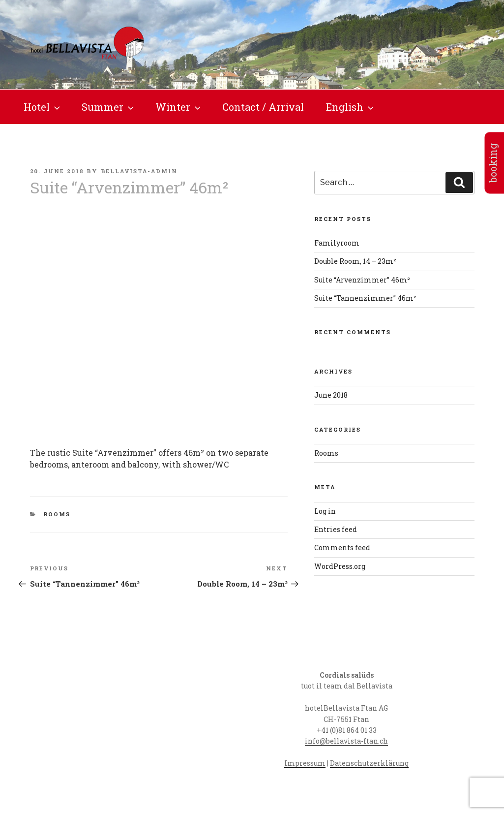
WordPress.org (340, 566)
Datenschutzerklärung (369, 763)
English (351, 107)
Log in (325, 511)
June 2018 (331, 395)
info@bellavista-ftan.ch (346, 741)
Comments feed (342, 548)
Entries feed (336, 529)
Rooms (57, 514)
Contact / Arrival (263, 107)
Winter (179, 107)
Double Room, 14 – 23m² (355, 261)
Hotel (43, 107)
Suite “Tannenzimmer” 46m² (365, 298)
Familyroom (337, 243)
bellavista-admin (139, 171)
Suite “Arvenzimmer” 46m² (362, 280)
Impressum (305, 763)
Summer (109, 107)
